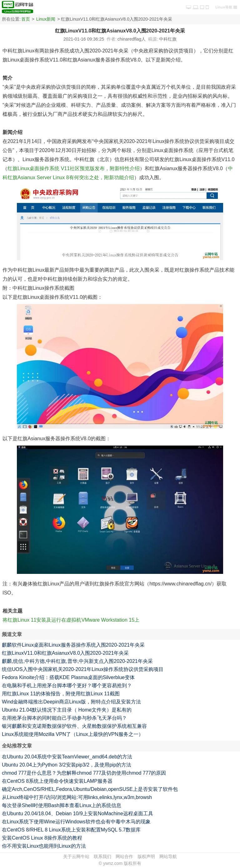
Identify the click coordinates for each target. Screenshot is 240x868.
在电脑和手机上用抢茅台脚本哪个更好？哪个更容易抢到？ (67, 686)
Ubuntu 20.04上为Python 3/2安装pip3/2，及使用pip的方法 (67, 765)
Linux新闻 (46, 19)
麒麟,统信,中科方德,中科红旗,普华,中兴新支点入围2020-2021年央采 (77, 661)
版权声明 (146, 856)
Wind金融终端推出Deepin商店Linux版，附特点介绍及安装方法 (71, 702)
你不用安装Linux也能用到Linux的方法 (44, 846)
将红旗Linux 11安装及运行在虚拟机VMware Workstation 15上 (71, 620)
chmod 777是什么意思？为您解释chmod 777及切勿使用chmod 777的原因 (84, 773)
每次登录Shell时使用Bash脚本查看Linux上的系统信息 (62, 805)
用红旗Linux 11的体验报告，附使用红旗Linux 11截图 (61, 694)
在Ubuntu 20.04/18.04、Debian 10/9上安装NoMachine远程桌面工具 (77, 814)
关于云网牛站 (76, 856)
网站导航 (168, 856)
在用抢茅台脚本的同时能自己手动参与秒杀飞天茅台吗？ (64, 718)
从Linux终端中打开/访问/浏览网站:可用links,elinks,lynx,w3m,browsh (77, 797)
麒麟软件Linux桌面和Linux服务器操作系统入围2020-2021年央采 (73, 645)
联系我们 (102, 856)
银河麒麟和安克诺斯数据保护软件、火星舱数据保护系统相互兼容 (74, 726)
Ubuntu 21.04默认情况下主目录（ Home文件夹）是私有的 (67, 710)
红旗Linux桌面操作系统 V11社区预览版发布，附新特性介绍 (74, 168)
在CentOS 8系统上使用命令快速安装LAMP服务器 (57, 781)
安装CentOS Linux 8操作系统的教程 (42, 838)
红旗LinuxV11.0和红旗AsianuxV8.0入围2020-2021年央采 (65, 653)
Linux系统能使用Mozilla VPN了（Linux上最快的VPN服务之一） (73, 734)
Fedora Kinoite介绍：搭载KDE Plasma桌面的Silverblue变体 (68, 677)
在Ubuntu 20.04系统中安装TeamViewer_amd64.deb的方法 (67, 757)
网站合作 (124, 856)
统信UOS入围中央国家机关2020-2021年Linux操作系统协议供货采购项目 (83, 669)
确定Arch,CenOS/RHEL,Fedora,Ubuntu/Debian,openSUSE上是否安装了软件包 (90, 789)
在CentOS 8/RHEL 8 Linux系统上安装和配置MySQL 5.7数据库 (71, 830)
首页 (26, 19)
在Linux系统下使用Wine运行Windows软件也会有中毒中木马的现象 (76, 822)
